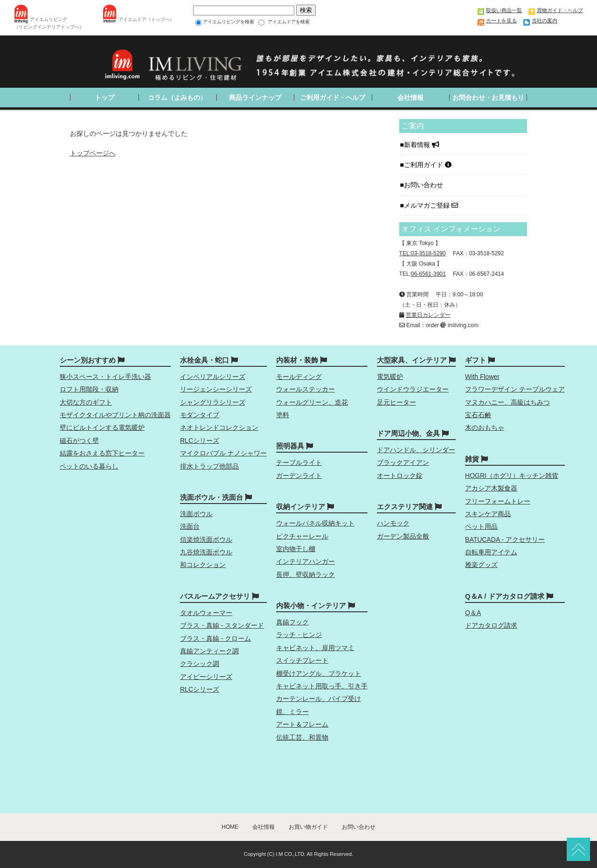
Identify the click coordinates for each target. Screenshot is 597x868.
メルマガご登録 (431, 205)
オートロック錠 (400, 476)
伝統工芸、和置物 (302, 737)
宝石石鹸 (478, 415)
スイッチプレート (302, 660)
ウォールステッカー (305, 389)
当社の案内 (545, 21)
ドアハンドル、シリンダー (416, 450)
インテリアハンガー (305, 561)
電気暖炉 (390, 377)
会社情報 (410, 98)
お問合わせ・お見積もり (488, 98)
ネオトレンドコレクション (219, 427)
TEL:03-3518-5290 (423, 253)
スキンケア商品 (488, 514)
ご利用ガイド (428, 165)
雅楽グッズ (481, 565)
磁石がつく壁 (79, 441)
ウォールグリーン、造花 (312, 402)
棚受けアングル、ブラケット (319, 673)
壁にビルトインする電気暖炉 (102, 427)
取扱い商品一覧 (504, 10)
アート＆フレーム (302, 724)
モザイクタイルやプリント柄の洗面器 (115, 415)
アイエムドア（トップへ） (146, 19)
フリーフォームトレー (498, 501)
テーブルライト (299, 462)
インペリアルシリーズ (213, 377)
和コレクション (203, 565)
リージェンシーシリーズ (216, 389)
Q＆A (473, 613)
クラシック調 (200, 664)
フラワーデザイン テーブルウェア (515, 389)
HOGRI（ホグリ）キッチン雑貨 (512, 476)
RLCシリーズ (200, 441)
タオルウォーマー (206, 613)
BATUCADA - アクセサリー (505, 539)
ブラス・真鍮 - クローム (215, 638)
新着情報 (422, 145)
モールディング (299, 377)
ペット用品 (481, 526)
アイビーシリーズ (206, 677)
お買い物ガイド (308, 827)
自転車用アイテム (491, 552)
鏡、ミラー (292, 712)
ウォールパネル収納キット (315, 523)
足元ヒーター (396, 402)
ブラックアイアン (403, 462)
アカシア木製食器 (491, 488)
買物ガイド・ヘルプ (560, 10)
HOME (230, 827)
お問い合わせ (424, 185)
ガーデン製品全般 (403, 536)
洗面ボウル (196, 514)
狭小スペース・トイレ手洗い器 (105, 377)
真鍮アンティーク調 (209, 651)
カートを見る (501, 21)
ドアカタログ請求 (491, 625)
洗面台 (190, 526)
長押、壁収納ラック (305, 574)
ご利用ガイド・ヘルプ (333, 98)
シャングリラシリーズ (213, 402)
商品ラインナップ (255, 98)
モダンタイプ (200, 415)
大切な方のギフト (86, 402)
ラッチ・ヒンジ (299, 635)
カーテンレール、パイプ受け (319, 699)
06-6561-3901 (428, 274)
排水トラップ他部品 (209, 466)
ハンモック (393, 523)
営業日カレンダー (428, 315)
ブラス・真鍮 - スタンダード (222, 625)
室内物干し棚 (296, 549)
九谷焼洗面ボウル (206, 552)
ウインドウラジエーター (413, 389)
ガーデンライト (299, 476)
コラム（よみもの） (177, 98)
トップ (104, 98)
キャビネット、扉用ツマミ (315, 648)
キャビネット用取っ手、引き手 (322, 686)
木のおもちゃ (485, 427)
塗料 (283, 415)
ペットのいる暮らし (89, 466)
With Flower (482, 377)
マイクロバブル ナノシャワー (223, 453)
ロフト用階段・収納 (89, 389)
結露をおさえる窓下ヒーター (102, 453)
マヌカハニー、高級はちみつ (507, 402)
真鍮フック (292, 622)
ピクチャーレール (302, 536)
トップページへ (93, 153)
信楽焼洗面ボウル (206, 539)
